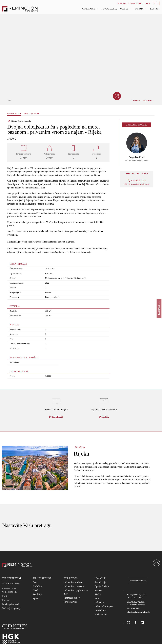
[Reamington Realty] (17, 565)
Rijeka (98, 594)
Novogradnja (109, 9)
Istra (97, 598)
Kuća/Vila (38, 586)
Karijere (6, 596)
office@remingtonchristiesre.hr (137, 184)
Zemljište (37, 594)
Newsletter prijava (138, 581)
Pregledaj (56, 417)
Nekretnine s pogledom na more (76, 592)
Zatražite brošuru (137, 125)
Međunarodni (101, 614)
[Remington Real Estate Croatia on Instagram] (128, 623)
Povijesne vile (70, 602)
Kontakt (155, 9)
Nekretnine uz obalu (73, 582)
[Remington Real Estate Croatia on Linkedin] (142, 623)
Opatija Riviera (102, 586)
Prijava (104, 417)
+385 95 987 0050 (133, 608)
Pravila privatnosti (11, 604)
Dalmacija (99, 602)
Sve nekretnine (12, 578)
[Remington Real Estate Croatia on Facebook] (135, 623)
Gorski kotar (100, 610)
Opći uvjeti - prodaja (12, 608)
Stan (35, 582)
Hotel (36, 590)
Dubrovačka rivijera (104, 606)
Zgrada (36, 598)
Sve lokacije (100, 582)
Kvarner (98, 590)
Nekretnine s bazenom (74, 586)
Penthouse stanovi (72, 598)
